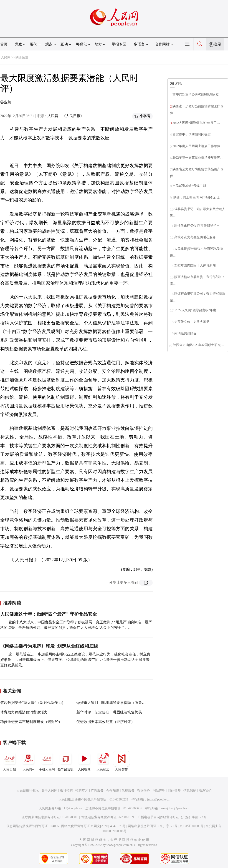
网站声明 (159, 791)
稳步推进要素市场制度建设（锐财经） (31, 722)
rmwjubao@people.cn (175, 808)
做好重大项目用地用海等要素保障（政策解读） (115, 703)
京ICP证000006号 (192, 826)
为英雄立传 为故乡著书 (192, 322)
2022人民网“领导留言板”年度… (197, 310)
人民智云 (103, 761)
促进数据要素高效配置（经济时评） (106, 722)
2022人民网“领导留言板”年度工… (196, 123)
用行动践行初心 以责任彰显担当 (197, 226)
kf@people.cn (73, 808)
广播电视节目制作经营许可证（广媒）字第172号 (172, 817)
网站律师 (174, 791)
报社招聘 (66, 791)
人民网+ (28, 761)
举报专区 (119, 44)
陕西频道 (22, 57)
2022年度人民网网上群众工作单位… (198, 146)
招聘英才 (82, 791)
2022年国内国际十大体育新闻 (195, 265)
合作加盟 (113, 791)
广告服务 (97, 791)
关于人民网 (49, 791)
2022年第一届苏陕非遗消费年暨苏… (198, 158)
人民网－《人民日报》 (66, 116)
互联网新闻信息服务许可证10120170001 (50, 817)
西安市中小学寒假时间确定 (192, 134)
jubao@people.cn (158, 799)
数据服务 (144, 791)
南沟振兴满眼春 (185, 333)
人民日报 (10, 761)
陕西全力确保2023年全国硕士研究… (198, 345)
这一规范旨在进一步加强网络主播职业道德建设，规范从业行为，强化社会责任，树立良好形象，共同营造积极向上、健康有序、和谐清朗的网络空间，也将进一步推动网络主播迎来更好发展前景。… (75, 660)
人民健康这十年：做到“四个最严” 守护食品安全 (49, 614)
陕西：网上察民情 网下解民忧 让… (198, 197)
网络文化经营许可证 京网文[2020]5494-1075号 (94, 826)
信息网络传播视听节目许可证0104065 (33, 826)
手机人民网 (47, 761)
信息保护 (190, 791)
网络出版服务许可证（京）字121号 (153, 826)
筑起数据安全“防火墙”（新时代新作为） (33, 703)
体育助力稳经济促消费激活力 (24, 712)
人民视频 (84, 761)
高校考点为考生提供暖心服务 (195, 237)
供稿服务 (128, 791)
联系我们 (205, 791)
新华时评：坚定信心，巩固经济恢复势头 (109, 712)
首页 (4, 44)
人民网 (6, 57)
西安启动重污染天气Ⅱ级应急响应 (196, 95)
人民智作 (122, 761)
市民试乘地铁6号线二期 (189, 186)
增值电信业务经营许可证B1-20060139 (108, 817)
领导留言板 (66, 761)
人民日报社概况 (28, 791)
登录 (218, 44)
